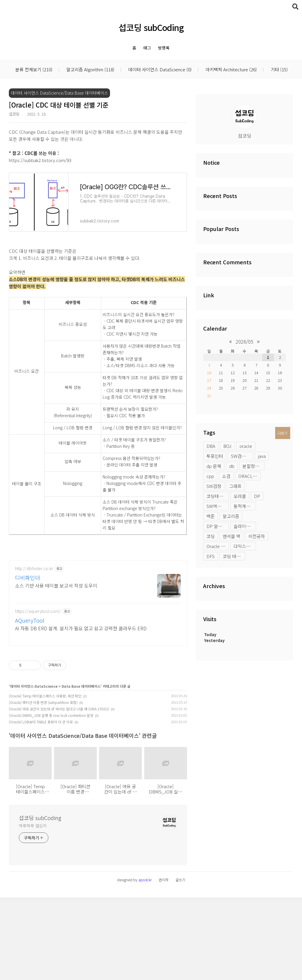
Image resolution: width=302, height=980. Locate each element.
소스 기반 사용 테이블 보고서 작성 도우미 (56, 668)
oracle (246, 446)
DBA (211, 446)
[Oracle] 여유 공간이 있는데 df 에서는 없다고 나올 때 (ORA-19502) (59, 791)
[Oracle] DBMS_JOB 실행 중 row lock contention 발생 (51, 798)
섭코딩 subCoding (151, 27)
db (232, 466)
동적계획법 (244, 506)
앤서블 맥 (232, 536)
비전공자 (257, 536)
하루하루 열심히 (33, 908)
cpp (210, 476)
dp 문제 (214, 466)
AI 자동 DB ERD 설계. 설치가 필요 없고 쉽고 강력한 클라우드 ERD (81, 711)
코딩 (211, 536)
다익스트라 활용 (245, 546)
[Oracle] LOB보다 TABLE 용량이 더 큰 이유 (41, 804)
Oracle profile (218, 546)
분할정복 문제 (254, 466)
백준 (211, 516)
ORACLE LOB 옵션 (250, 476)
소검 (226, 476)
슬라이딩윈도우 (245, 526)
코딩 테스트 (234, 556)
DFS (211, 556)
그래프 (235, 486)
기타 (279, 70)
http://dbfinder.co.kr (34, 651)
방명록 (164, 48)
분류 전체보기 (34, 70)
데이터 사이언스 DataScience (159, 70)
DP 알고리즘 (218, 526)
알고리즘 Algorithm (90, 70)
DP (257, 496)
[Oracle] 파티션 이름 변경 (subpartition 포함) (43, 785)
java (262, 456)
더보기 (282, 433)
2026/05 (244, 341)
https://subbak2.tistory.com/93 (40, 160)
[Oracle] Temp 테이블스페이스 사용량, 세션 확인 (45, 778)
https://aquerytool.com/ (38, 694)
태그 (147, 48)
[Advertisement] (98, 595)
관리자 (164, 962)
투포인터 (215, 456)
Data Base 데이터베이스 (81, 769)
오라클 (240, 496)
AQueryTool (30, 703)
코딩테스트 (217, 496)
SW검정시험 (242, 456)
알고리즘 (231, 516)
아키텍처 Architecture (231, 70)
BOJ (227, 446)
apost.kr (145, 962)
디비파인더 (28, 660)
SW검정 (214, 486)
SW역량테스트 (218, 506)
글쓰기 (180, 962)
